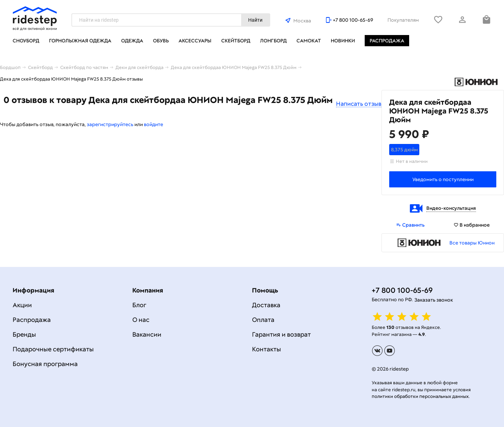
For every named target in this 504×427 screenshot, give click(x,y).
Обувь (161, 41)
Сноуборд (26, 41)
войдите (153, 124)
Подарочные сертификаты (53, 349)
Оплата (263, 320)
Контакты (267, 349)
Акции (22, 305)
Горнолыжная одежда (80, 41)
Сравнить (410, 225)
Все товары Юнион (472, 243)
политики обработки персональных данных (420, 396)
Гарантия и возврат (281, 334)
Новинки (343, 41)
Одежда (132, 41)
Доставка (266, 305)
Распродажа (387, 41)
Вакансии (147, 334)
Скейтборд (236, 41)
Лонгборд (273, 41)
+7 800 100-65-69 (353, 20)
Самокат (309, 41)
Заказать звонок (434, 300)
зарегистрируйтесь (110, 124)
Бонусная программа (45, 364)
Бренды (24, 334)
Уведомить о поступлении (443, 179)
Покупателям (403, 20)
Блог (139, 305)
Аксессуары (195, 41)
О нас (141, 320)
